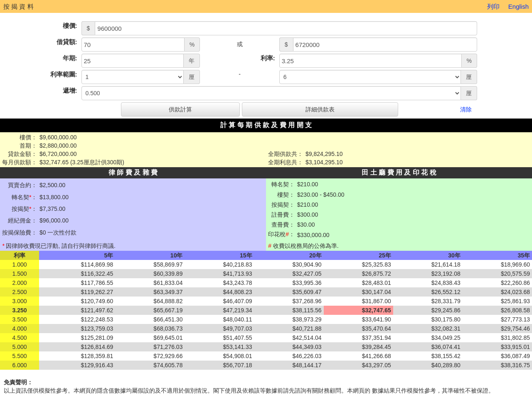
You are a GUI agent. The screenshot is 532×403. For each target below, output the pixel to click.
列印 (493, 6)
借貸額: (67, 42)
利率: (268, 58)
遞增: (70, 90)
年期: (70, 58)
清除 (466, 109)
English (518, 6)
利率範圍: (64, 74)
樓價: (70, 26)
